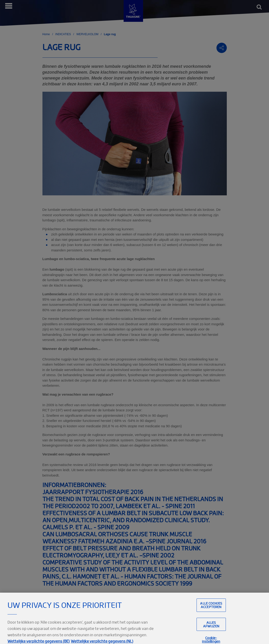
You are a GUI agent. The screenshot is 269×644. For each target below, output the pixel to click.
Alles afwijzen (211, 630)
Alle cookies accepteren (211, 611)
